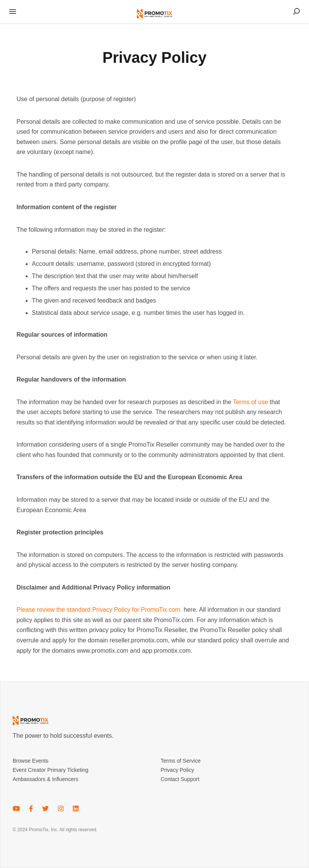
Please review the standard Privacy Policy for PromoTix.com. (99, 610)
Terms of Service (181, 761)
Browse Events (30, 761)
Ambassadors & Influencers (45, 779)
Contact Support (180, 779)
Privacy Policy (177, 770)
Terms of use (250, 402)
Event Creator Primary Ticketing (51, 770)
